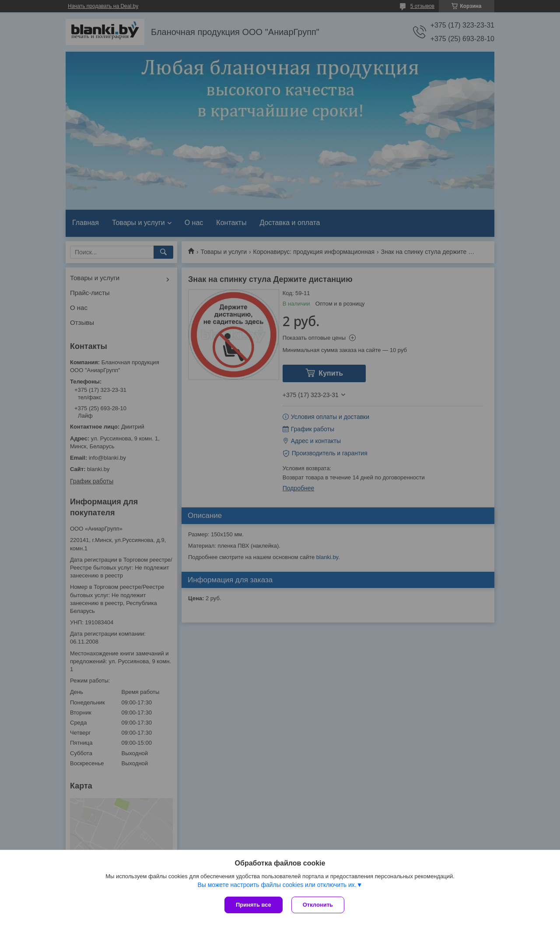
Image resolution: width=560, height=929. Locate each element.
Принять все (254, 905)
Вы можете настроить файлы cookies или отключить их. (277, 885)
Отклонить (318, 905)
